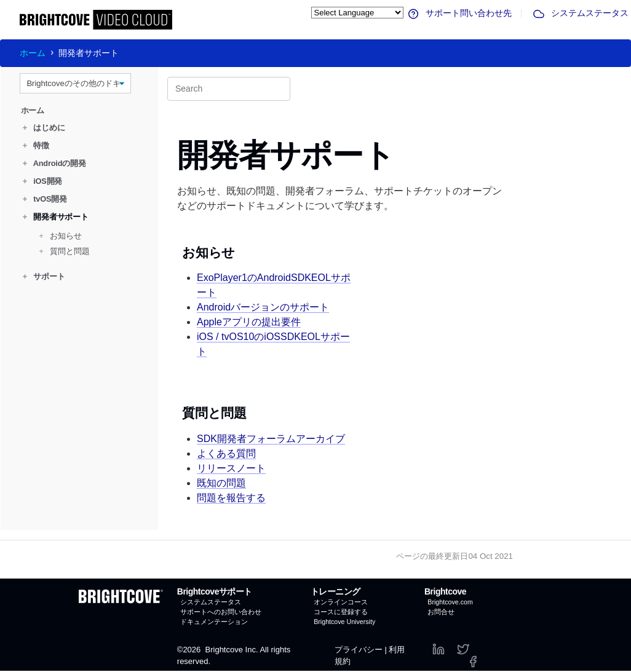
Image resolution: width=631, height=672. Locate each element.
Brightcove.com (450, 602)
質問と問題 (64, 251)
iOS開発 (42, 181)
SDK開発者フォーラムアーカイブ (271, 439)
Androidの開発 (54, 163)
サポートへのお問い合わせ (221, 612)
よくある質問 (226, 453)
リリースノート (231, 468)
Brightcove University (344, 622)
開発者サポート (56, 217)
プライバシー (359, 650)
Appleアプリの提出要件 (249, 322)
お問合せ (441, 612)
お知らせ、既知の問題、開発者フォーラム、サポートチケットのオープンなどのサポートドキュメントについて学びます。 (339, 198)
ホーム (33, 53)
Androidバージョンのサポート (263, 307)
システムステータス (580, 13)
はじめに (44, 128)
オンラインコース (341, 602)
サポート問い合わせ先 (459, 13)
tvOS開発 (45, 199)
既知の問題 (221, 483)
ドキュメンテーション (214, 622)
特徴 (36, 145)
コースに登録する (341, 612)
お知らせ (60, 236)
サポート (44, 276)
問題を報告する (231, 498)
